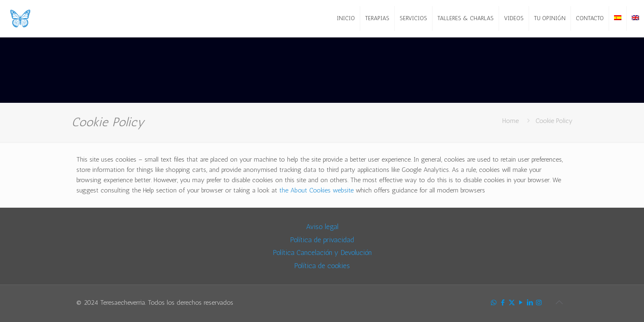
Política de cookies (322, 265)
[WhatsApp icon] (494, 303)
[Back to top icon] (559, 302)
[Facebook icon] (503, 303)
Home (511, 121)
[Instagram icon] (539, 303)
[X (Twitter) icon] (512, 303)
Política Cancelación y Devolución (322, 252)
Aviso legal (322, 226)
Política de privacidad (322, 240)
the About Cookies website (316, 190)
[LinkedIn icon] (530, 303)
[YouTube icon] (521, 303)
